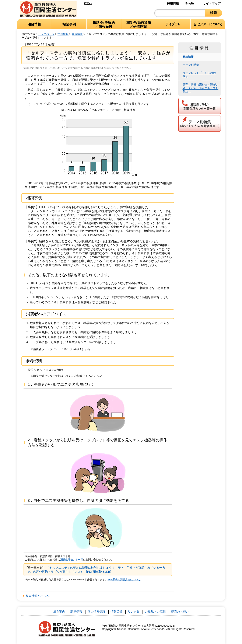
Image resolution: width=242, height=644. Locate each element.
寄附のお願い (180, 612)
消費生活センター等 (72, 560)
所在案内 (59, 612)
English (191, 3)
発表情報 (77, 34)
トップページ (46, 34)
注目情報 (63, 34)
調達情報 (76, 612)
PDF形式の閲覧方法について (124, 579)
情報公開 (117, 612)
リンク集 (134, 612)
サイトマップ (212, 3)
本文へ (88, 3)
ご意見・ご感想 (155, 612)
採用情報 (173, 3)
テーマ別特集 (191, 65)
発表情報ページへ (38, 596)
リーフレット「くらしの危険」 (199, 75)
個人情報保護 (97, 612)
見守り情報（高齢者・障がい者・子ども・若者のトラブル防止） (201, 88)
